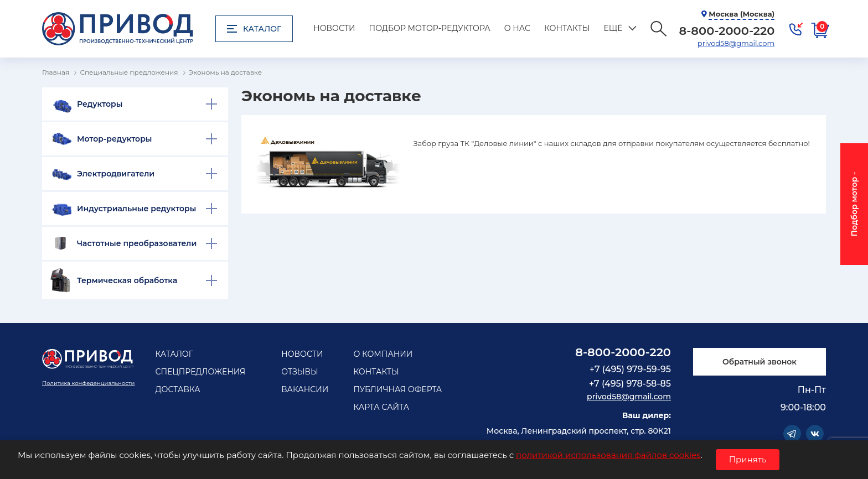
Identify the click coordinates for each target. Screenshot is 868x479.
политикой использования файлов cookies (608, 455)
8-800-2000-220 (623, 352)
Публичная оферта (397, 389)
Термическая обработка (127, 280)
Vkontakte (815, 434)
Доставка (177, 389)
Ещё (613, 28)
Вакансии (305, 389)
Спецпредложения (200, 372)
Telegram (792, 434)
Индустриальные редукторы (136, 209)
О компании (383, 354)
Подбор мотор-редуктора (430, 28)
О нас (517, 28)
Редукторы (100, 104)
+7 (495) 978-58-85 (630, 384)
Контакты (567, 28)
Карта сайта (381, 407)
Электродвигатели (116, 174)
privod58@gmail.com (736, 43)
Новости (334, 28)
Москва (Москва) (742, 14)
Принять (748, 459)
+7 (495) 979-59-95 (630, 369)
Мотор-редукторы (115, 139)
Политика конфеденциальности (88, 383)
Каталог (254, 29)
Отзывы (300, 372)
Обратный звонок (759, 362)
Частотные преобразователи (137, 243)
